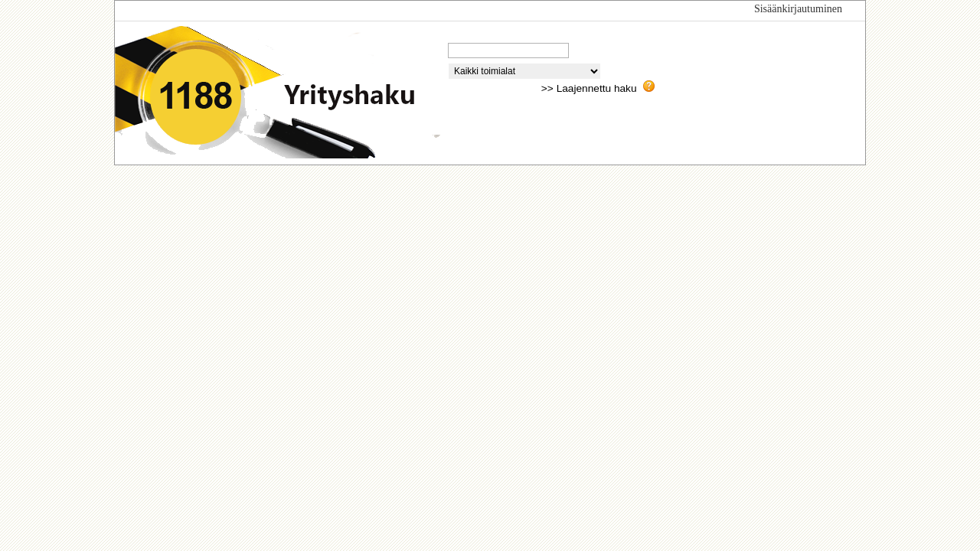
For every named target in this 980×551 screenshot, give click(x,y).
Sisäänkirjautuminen (798, 9)
